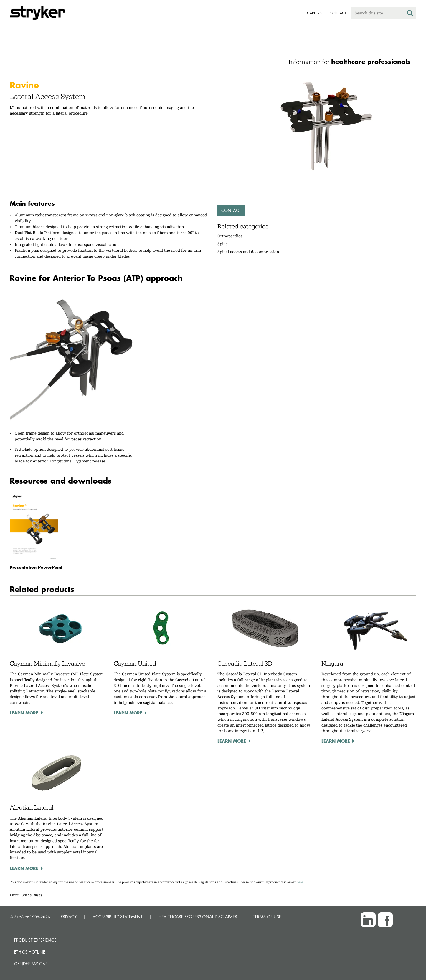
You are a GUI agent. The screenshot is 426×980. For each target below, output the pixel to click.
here (300, 882)
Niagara (332, 664)
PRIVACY (69, 917)
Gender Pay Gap (31, 964)
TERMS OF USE (267, 917)
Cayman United (135, 664)
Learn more (24, 713)
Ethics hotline (30, 952)
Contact (231, 210)
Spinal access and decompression (248, 252)
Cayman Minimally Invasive (47, 664)
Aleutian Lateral (32, 807)
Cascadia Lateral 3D (245, 664)
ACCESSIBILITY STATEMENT (118, 917)
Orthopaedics (230, 236)
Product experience (35, 940)
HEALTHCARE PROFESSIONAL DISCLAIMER (198, 917)
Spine (223, 244)
